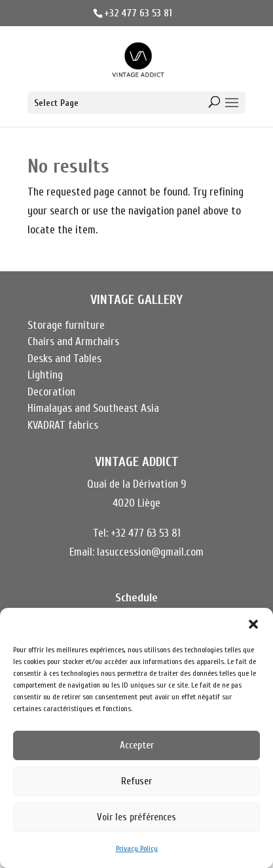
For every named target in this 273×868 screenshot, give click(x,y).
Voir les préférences (136, 817)
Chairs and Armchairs (73, 342)
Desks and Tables (64, 359)
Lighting (45, 375)
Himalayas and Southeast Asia (93, 408)
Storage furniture (66, 325)
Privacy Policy (137, 848)
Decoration (51, 392)
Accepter (137, 745)
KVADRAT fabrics (63, 425)
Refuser (136, 781)
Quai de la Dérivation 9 (136, 484)
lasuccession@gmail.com (150, 552)
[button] (253, 624)
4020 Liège (136, 503)
